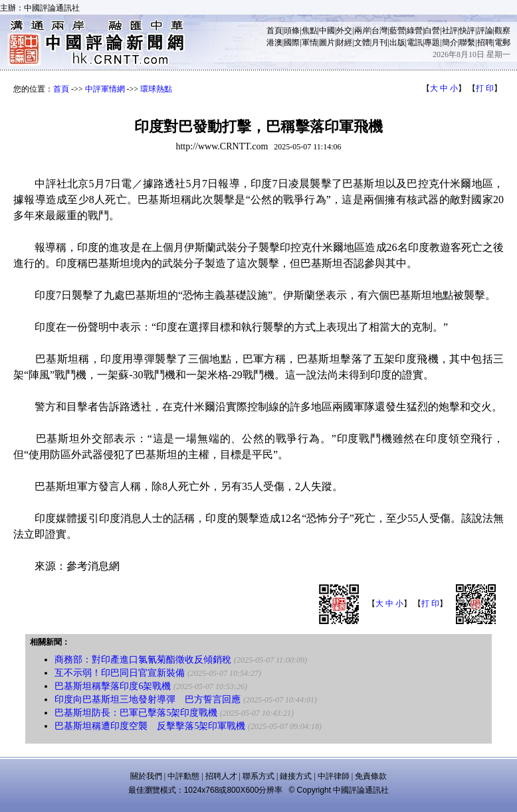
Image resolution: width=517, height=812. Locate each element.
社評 (450, 31)
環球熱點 (156, 89)
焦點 (310, 31)
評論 (485, 31)
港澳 (274, 42)
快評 (467, 31)
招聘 (485, 42)
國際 (292, 42)
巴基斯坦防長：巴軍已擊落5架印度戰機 (136, 713)
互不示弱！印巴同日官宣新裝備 (120, 673)
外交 (344, 31)
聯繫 (467, 42)
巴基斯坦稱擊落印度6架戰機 (113, 686)
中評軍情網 (105, 89)
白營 (432, 31)
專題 (432, 42)
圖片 (327, 42)
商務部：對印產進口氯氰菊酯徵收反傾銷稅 (143, 660)
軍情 (310, 42)
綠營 (415, 31)
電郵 (502, 42)
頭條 (292, 31)
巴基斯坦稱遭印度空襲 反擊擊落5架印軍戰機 (150, 726)
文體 (362, 42)
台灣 (379, 31)
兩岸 (362, 31)
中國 (327, 31)
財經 (344, 42)
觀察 (502, 31)
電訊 (415, 42)
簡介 (450, 42)
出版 (397, 42)
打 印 (485, 88)
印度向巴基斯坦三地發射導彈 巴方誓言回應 (148, 699)
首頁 (274, 31)
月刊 (379, 42)
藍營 (397, 31)
